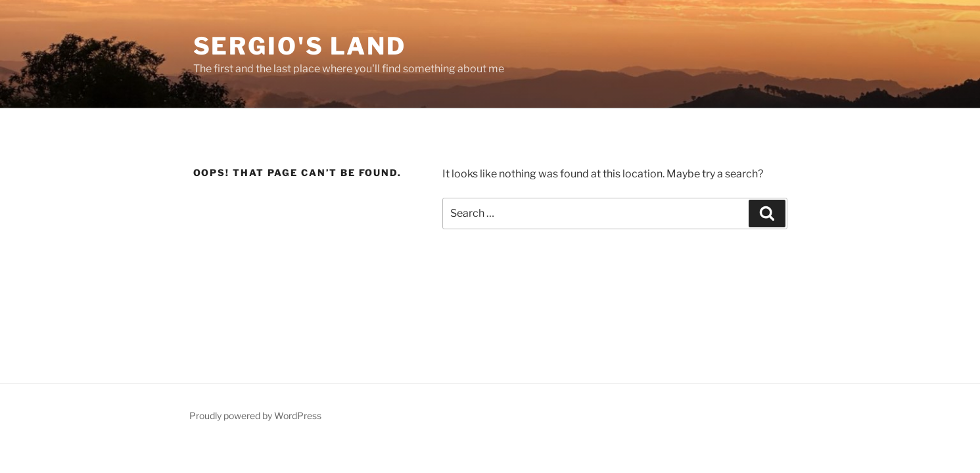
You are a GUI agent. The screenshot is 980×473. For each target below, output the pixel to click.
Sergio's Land (300, 46)
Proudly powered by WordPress (255, 416)
